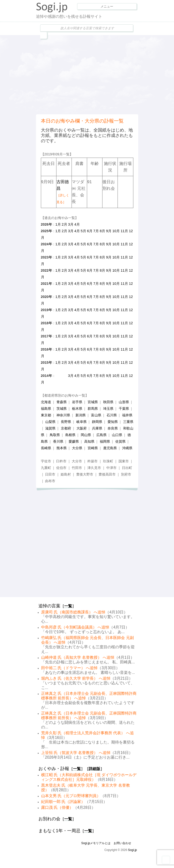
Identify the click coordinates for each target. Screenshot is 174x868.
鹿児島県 (110, 448)
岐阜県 (82, 422)
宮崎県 (93, 448)
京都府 (66, 428)
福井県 (127, 415)
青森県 (62, 402)
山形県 (124, 402)
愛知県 (113, 422)
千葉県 (124, 409)
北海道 (46, 402)
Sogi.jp (133, 850)
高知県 (89, 441)
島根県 (70, 435)
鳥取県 (55, 435)
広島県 (101, 435)
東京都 (46, 415)
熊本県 (62, 448)
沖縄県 (127, 448)
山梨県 (50, 422)
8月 (102, 231)
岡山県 (86, 435)
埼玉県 (108, 409)
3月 (71, 224)
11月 (124, 231)
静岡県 (97, 422)
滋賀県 (50, 428)
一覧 (68, 606)
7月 (96, 231)
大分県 (77, 448)
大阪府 (82, 428)
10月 (116, 231)
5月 (83, 231)
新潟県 (81, 415)
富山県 (96, 415)
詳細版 (94, 769)
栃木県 (77, 409)
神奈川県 (63, 415)
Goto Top (166, 860)
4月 (77, 224)
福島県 (46, 409)
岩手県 (77, 402)
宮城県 (93, 402)
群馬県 (93, 409)
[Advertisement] (105, 74)
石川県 (112, 415)
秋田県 (108, 402)
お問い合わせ (122, 843)
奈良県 (113, 428)
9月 (109, 231)
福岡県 (105, 441)
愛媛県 (74, 441)
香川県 (58, 441)
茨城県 (62, 409)
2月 (64, 224)
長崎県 (46, 448)
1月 (58, 224)
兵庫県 (97, 428)
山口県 (117, 435)
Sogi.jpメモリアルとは (96, 843)
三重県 (128, 422)
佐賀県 (120, 441)
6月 (90, 231)
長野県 (66, 422)
